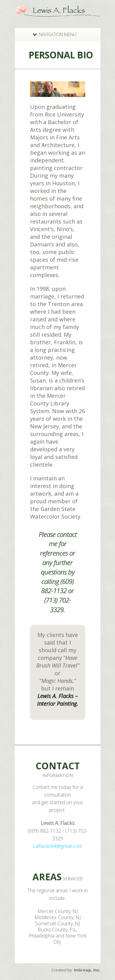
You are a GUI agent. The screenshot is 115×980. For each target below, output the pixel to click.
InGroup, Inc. (87, 970)
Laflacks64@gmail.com (57, 846)
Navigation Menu (54, 34)
